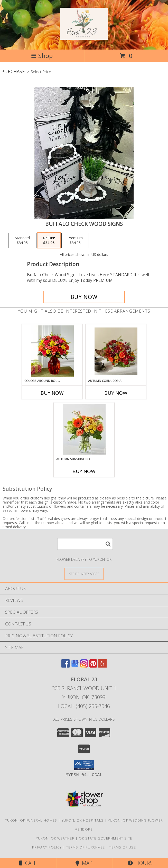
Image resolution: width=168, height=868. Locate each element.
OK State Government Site (105, 838)
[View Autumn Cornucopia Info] (116, 351)
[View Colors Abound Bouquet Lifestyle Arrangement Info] (52, 351)
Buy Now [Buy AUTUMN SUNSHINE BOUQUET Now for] (84, 471)
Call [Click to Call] (28, 863)
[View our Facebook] (66, 666)
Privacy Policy (47, 847)
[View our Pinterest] (93, 666)
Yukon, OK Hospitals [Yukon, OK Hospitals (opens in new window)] (83, 820)
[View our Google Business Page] (75, 666)
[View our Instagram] (84, 666)
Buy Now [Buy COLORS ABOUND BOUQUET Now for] (52, 393)
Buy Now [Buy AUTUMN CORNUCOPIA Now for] (116, 393)
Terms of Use (123, 847)
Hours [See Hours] (140, 863)
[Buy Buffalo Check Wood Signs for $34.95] (84, 297)
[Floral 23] (84, 37)
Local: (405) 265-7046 (84, 706)
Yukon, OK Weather (55, 838)
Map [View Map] (84, 863)
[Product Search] (85, 544)
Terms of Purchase (85, 847)
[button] (84, 765)
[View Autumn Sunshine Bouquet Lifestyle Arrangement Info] (84, 430)
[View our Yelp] (102, 666)
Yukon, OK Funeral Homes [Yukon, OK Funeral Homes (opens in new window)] (31, 820)
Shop (42, 56)
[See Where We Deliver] (84, 573)
